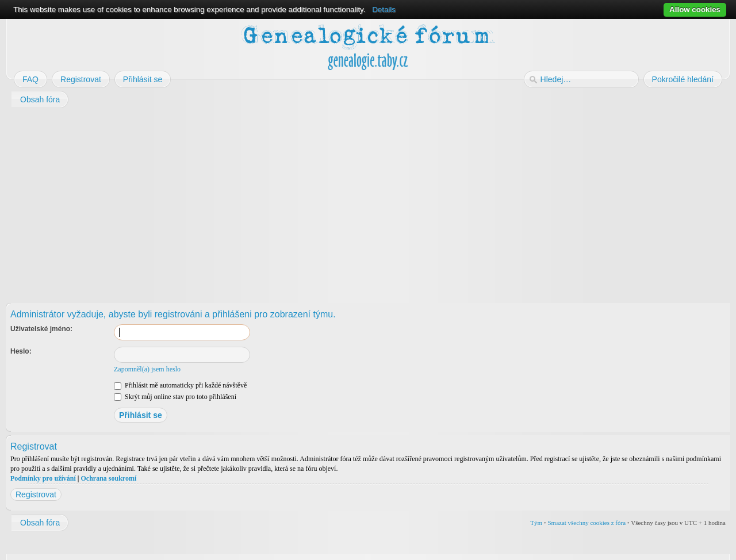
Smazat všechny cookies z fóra (586, 523)
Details (384, 9)
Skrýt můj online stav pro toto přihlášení (175, 397)
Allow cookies (695, 9)
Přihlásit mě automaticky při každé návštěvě (180, 385)
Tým (536, 523)
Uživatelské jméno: (41, 329)
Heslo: (21, 351)
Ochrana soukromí (108, 478)
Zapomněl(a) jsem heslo (147, 369)
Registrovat (36, 494)
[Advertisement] (352, 202)
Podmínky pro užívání (43, 478)
